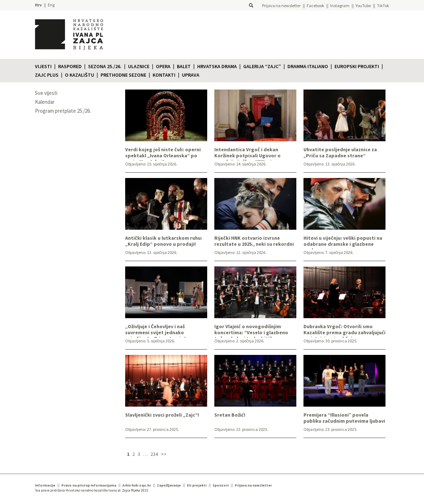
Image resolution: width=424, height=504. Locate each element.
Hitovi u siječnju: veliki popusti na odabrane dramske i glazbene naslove (343, 242)
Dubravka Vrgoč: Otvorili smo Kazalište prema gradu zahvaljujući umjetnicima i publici (344, 331)
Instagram (340, 6)
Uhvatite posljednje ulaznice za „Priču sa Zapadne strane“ (340, 153)
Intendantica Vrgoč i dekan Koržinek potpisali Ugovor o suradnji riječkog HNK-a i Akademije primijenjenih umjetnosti (247, 154)
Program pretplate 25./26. (63, 111)
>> (164, 454)
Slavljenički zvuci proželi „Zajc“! (162, 415)
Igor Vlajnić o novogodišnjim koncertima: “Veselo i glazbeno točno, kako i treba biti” (251, 331)
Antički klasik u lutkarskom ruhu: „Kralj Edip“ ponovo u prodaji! (164, 241)
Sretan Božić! (230, 415)
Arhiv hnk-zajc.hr (137, 485)
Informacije (45, 485)
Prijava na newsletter (281, 6)
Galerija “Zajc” (262, 66)
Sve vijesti (46, 93)
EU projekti (197, 485)
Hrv (38, 5)
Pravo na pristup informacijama (89, 485)
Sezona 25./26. (105, 66)
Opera (163, 66)
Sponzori (221, 485)
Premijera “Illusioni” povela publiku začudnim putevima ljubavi (344, 418)
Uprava (191, 75)
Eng (51, 5)
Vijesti (43, 66)
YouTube (363, 6)
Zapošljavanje (169, 485)
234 (154, 454)
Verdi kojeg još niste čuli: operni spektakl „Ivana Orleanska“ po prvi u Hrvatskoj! (163, 154)
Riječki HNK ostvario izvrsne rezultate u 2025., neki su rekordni (254, 241)
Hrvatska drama (217, 66)
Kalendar (45, 102)
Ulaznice (139, 66)
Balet (184, 66)
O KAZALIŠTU (80, 75)
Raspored (70, 66)
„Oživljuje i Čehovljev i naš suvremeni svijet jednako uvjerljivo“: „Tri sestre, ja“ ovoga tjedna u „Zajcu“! (164, 331)
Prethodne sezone (123, 75)
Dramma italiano (308, 66)
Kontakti (164, 75)
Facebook (315, 6)
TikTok (383, 6)
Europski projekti (357, 66)
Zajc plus (47, 75)
